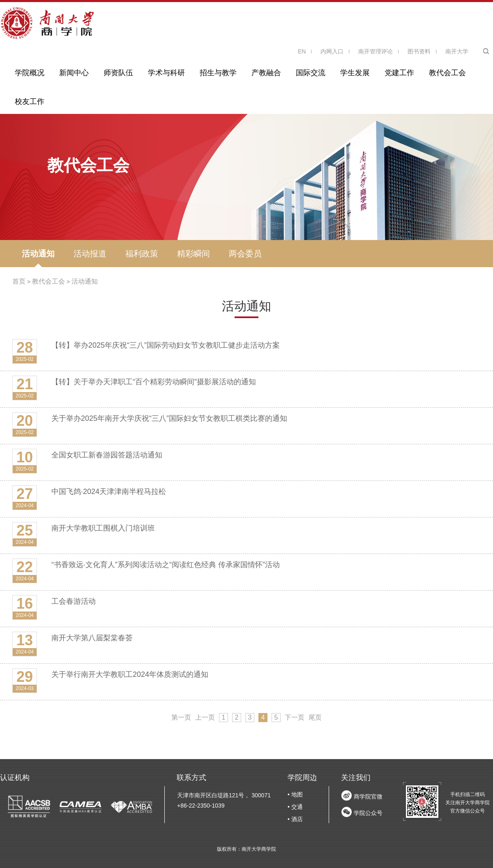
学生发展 (355, 73)
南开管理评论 (376, 51)
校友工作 (30, 102)
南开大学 (457, 51)
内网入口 (332, 51)
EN (302, 51)
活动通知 (38, 254)
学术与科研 (166, 73)
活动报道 (90, 254)
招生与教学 (218, 73)
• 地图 (295, 794)
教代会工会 (447, 73)
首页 (19, 281)
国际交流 (311, 73)
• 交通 (295, 807)
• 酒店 (295, 819)
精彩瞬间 (194, 254)
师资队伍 (118, 73)
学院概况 (30, 73)
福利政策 (142, 254)
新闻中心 (74, 73)
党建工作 (399, 73)
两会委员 (245, 254)
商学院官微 (368, 796)
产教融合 (266, 73)
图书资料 (419, 51)
